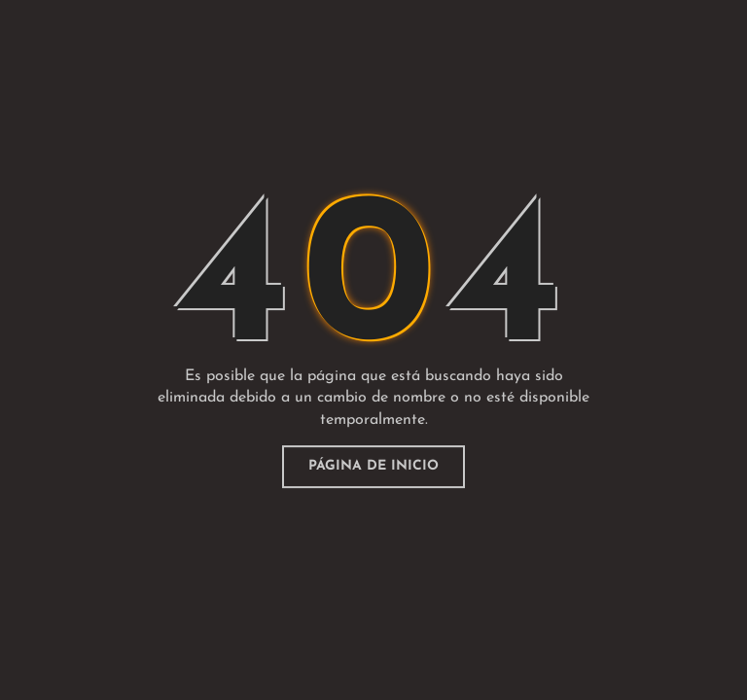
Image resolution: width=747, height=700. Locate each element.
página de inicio (373, 466)
